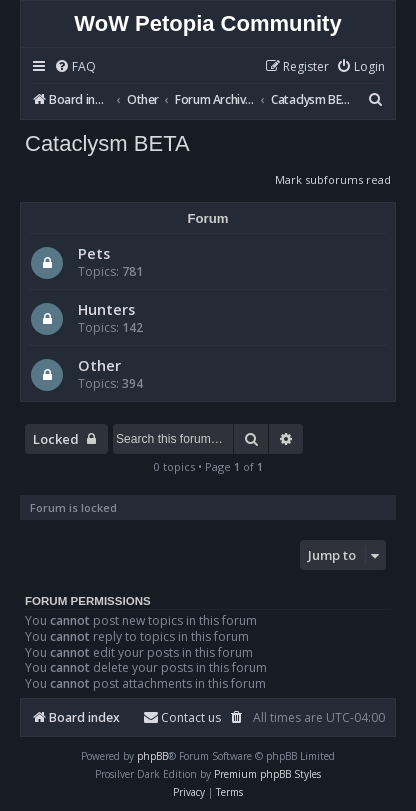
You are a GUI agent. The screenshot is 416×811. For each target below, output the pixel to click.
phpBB (152, 756)
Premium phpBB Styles (267, 774)
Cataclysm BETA (107, 143)
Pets (94, 253)
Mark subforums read (333, 179)
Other (99, 365)
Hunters (106, 309)
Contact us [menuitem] (182, 717)
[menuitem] (75, 67)
